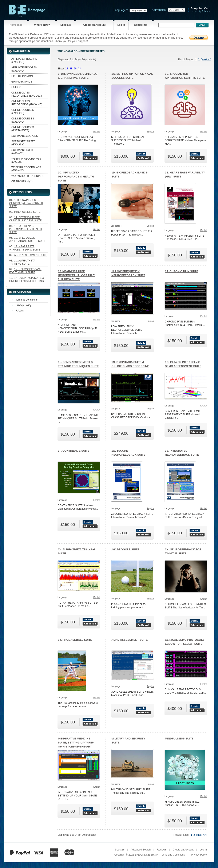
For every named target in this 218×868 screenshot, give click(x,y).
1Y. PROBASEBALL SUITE (75, 640)
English (97, 132)
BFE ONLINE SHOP (146, 855)
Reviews (162, 850)
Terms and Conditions (173, 855)
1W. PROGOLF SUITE (125, 549)
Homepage (16, 25)
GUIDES (16, 87)
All (79, 69)
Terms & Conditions (27, 300)
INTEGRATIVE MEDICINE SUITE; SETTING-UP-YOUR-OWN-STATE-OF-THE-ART (76, 743)
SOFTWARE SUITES (92, 51)
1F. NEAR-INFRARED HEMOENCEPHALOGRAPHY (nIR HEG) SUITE (76, 275)
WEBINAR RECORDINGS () (26, 160)
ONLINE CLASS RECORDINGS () (27, 94)
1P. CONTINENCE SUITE (74, 451)
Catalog (72, 51)
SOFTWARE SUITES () (23, 143)
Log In (121, 25)
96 (75, 69)
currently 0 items (200, 10)
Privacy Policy (23, 305)
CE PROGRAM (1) (22, 181)
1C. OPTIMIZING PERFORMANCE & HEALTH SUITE (76, 177)
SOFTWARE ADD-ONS (25, 136)
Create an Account (94, 25)
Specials (66, 25)
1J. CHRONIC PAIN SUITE (182, 271)
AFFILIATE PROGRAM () (24, 60)
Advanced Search (141, 850)
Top (60, 51)
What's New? (42, 25)
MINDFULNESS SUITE (179, 739)
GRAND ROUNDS (22, 82)
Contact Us (141, 25)
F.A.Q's (20, 311)
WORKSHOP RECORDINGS (28, 176)
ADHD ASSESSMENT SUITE (130, 640)
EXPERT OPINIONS (23, 76)
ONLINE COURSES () (23, 112)
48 (71, 69)
